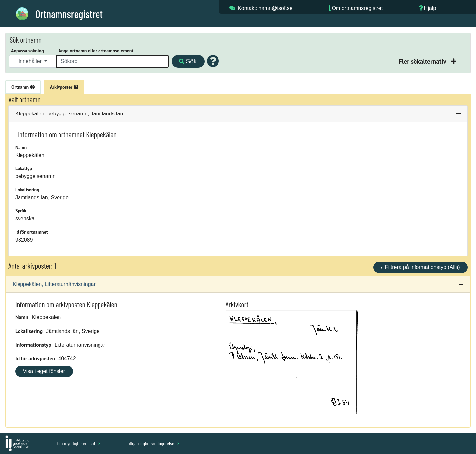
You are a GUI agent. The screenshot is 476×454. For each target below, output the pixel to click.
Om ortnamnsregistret (357, 8)
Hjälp (430, 8)
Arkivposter (64, 87)
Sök (188, 61)
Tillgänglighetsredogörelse (153, 443)
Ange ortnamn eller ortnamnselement (96, 51)
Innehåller (31, 61)
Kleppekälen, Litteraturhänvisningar (54, 284)
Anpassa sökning (27, 51)
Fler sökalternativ (423, 61)
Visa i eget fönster (44, 371)
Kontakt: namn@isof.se (265, 8)
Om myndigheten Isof (79, 443)
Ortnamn (23, 87)
